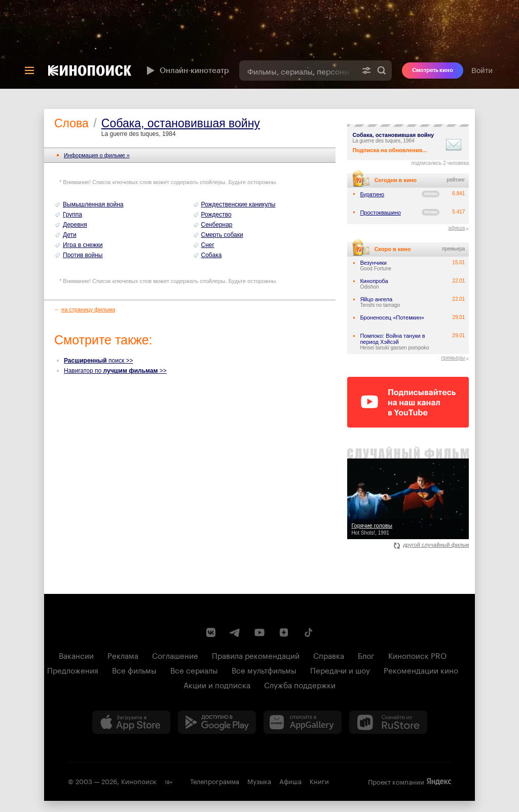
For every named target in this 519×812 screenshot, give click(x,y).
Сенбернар (217, 225)
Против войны (83, 255)
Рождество (216, 215)
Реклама (123, 655)
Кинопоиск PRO (417, 655)
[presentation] (259, 44)
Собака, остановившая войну (181, 123)
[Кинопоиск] (90, 70)
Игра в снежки (83, 245)
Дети (70, 235)
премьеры (453, 358)
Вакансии (76, 655)
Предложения (73, 669)
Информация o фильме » (97, 155)
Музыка (259, 781)
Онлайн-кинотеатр (187, 70)
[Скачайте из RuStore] (388, 722)
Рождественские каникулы (238, 204)
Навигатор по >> (115, 371)
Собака (212, 255)
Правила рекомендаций (256, 655)
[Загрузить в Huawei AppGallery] (303, 722)
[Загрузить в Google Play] (217, 722)
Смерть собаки (222, 235)
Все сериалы (194, 669)
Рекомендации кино (421, 669)
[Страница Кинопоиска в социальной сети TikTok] (308, 632)
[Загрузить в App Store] (131, 722)
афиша (456, 228)
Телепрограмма (215, 781)
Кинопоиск (139, 781)
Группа (72, 215)
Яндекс (439, 782)
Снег (208, 245)
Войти (482, 70)
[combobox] (298, 70)
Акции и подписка (217, 684)
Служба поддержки (300, 684)
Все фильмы (134, 669)
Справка (329, 655)
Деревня (75, 225)
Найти (382, 70)
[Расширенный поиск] (366, 70)
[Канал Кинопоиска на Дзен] (284, 632)
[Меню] (29, 70)
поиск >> (99, 361)
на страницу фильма (88, 309)
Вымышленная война (93, 204)
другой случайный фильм (432, 545)
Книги (319, 781)
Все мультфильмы (264, 669)
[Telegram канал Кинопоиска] (235, 632)
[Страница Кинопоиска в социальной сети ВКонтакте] (211, 632)
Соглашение (175, 655)
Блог (366, 655)
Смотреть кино (433, 70)
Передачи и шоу (340, 669)
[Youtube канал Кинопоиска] (259, 632)
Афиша (290, 781)
